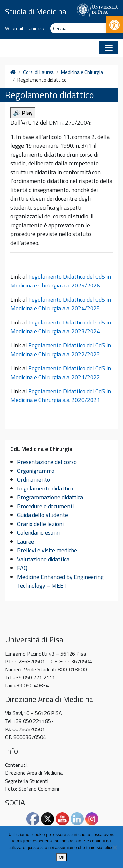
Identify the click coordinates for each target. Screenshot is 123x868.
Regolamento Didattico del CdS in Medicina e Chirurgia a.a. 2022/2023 (61, 350)
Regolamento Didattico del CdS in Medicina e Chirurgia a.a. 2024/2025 (61, 304)
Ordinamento (33, 480)
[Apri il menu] (109, 48)
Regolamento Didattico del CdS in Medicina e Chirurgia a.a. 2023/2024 (61, 327)
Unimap (36, 28)
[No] (115, 847)
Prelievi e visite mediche (47, 550)
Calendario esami (38, 533)
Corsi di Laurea (38, 72)
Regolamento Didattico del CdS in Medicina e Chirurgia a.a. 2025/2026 (61, 281)
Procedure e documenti (45, 506)
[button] (114, 25)
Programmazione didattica (50, 497)
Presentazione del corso (47, 462)
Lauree (26, 541)
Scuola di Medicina (36, 11)
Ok (61, 857)
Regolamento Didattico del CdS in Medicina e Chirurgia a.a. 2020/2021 (61, 396)
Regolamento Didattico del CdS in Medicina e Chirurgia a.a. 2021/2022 (61, 373)
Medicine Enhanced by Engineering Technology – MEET (60, 581)
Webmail (14, 28)
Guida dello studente (42, 515)
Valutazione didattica (43, 559)
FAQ (22, 568)
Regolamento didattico (45, 488)
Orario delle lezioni (40, 524)
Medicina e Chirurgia (82, 72)
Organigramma (36, 471)
